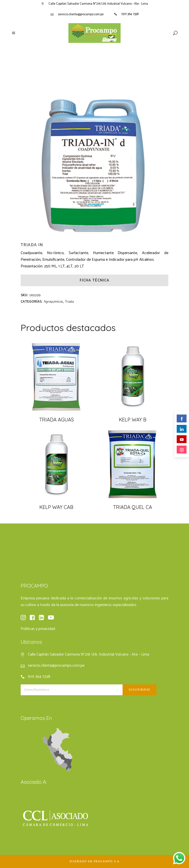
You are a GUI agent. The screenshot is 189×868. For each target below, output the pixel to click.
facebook (182, 419)
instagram (182, 450)
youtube (182, 440)
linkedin (182, 429)
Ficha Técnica (94, 280)
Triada (69, 302)
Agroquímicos (53, 302)
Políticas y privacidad (38, 629)
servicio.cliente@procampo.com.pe (81, 14)
